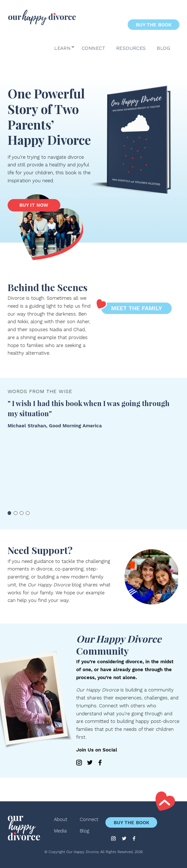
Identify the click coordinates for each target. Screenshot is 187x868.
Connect (93, 48)
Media (60, 831)
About (61, 820)
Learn (62, 48)
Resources (131, 48)
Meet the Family (132, 307)
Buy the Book (154, 24)
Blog (164, 48)
